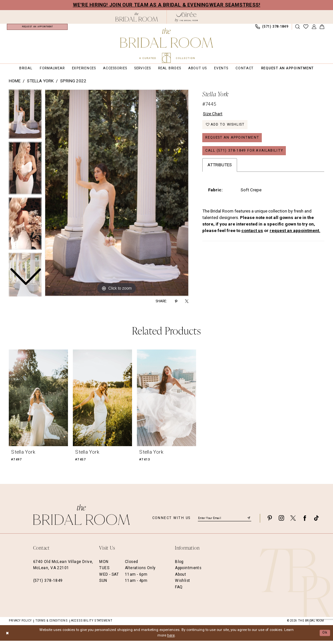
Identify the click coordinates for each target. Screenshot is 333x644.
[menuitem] (37, 28)
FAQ (179, 590)
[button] (314, 28)
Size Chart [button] (213, 117)
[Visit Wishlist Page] (306, 28)
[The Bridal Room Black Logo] (137, 17)
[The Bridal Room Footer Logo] (82, 518)
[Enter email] (225, 521)
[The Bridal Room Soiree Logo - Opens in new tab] (186, 17)
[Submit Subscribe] (249, 521)
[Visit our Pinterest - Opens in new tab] (270, 521)
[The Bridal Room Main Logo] (166, 45)
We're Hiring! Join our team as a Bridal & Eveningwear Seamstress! (167, 5)
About (180, 578)
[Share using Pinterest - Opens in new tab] (176, 305)
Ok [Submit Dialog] (325, 636)
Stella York (40, 84)
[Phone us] (272, 28)
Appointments (188, 571)
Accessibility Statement (92, 624)
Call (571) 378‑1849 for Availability (244, 154)
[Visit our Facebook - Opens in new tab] (305, 521)
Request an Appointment (232, 141)
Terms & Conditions (52, 624)
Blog (179, 565)
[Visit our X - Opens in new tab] (293, 521)
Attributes (220, 168)
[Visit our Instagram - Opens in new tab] (281, 521)
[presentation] (38, 401)
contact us (252, 234)
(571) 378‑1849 (48, 584)
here (171, 639)
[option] (25, 173)
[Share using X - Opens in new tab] (187, 305)
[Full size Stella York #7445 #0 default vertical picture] (117, 196)
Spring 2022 (73, 84)
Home (15, 84)
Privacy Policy (20, 624)
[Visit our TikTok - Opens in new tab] (316, 521)
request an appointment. (295, 234)
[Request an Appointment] (37, 28)
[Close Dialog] (7, 636)
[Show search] (298, 28)
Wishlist (182, 584)
